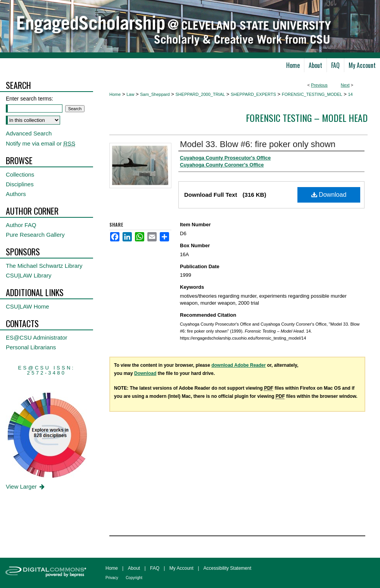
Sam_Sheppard (155, 94)
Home (115, 94)
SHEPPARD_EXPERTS (253, 94)
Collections (20, 174)
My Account (181, 568)
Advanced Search (29, 133)
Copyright (134, 578)
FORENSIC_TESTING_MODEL (312, 94)
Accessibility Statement (227, 568)
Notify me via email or (41, 143)
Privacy (112, 578)
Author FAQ (21, 225)
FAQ (155, 568)
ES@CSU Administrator (37, 337)
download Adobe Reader (238, 365)
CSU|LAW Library (29, 275)
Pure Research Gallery (35, 235)
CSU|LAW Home (28, 306)
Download (329, 195)
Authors (16, 194)
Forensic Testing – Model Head (307, 118)
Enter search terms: (29, 99)
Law (130, 94)
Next (345, 85)
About (134, 568)
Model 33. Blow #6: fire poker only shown (258, 144)
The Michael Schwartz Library (44, 266)
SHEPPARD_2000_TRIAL (200, 94)
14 (350, 94)
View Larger (26, 487)
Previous (319, 85)
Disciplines (20, 184)
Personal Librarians (31, 347)
